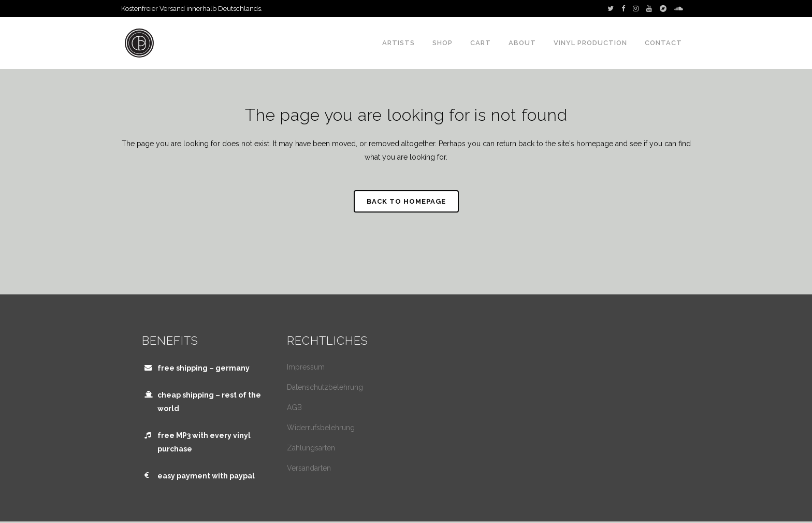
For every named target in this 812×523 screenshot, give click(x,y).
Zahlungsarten (311, 448)
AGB (294, 407)
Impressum (306, 367)
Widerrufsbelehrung (321, 428)
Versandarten (309, 468)
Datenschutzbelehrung (325, 387)
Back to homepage (406, 201)
